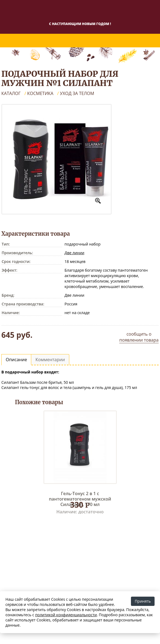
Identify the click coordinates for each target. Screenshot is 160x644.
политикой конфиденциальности (66, 615)
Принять (143, 601)
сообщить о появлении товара (139, 337)
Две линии (75, 253)
